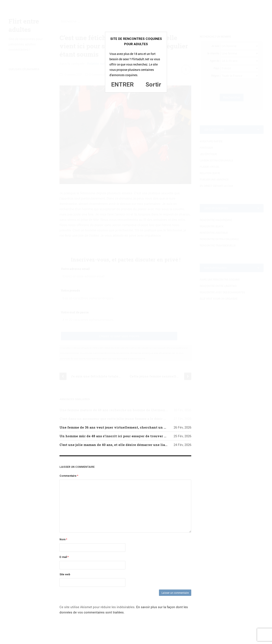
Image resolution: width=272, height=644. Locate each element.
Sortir (153, 85)
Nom (63, 539)
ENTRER (122, 85)
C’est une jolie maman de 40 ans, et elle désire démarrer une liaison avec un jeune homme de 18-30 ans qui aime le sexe (159, 445)
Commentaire (69, 476)
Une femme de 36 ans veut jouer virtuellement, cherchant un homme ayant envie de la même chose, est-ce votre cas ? (159, 427)
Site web (65, 574)
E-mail (64, 557)
